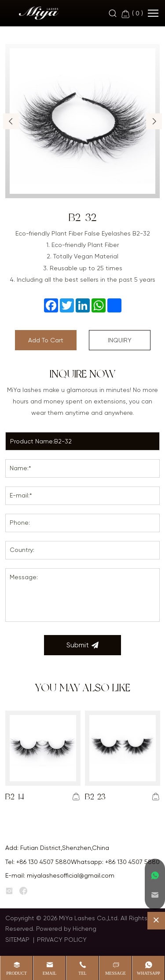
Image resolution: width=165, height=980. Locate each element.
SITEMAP (17, 940)
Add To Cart (46, 340)
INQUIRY (120, 340)
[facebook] (23, 891)
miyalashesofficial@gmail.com (71, 875)
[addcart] (76, 797)
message (115, 973)
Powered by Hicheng (66, 929)
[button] (11, 121)
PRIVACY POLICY (62, 940)
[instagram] (9, 891)
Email (50, 973)
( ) (132, 14)
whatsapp (148, 973)
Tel (82, 973)
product (16, 973)
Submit (82, 645)
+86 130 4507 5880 (44, 862)
